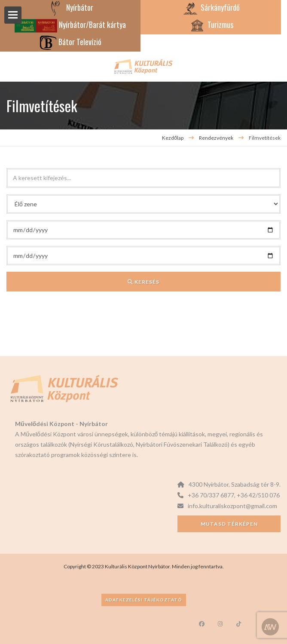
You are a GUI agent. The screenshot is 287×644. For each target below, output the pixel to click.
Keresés (143, 282)
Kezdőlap (173, 138)
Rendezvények (217, 138)
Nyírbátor (70, 7)
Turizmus (211, 25)
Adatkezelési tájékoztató (144, 600)
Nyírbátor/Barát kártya (70, 25)
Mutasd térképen (229, 524)
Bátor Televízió (70, 42)
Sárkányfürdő (211, 7)
